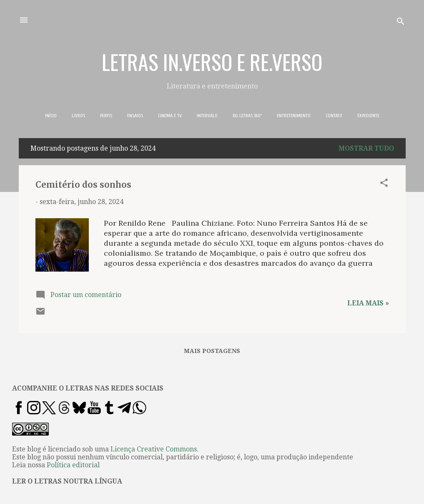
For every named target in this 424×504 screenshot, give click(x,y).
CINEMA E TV (170, 116)
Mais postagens (212, 351)
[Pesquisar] (401, 23)
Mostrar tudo (366, 148)
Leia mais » (368, 303)
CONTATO (334, 116)
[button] (384, 184)
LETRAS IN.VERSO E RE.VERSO (212, 61)
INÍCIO (51, 116)
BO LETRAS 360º (247, 116)
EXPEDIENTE (368, 116)
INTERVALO (207, 116)
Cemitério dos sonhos (83, 185)
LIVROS (78, 116)
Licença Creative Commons (154, 449)
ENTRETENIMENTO (294, 116)
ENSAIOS (135, 116)
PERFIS (106, 116)
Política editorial (73, 465)
